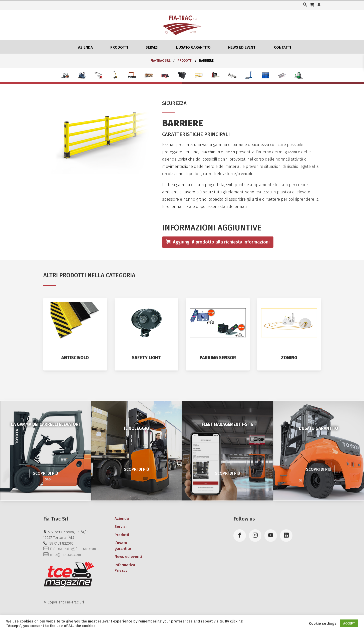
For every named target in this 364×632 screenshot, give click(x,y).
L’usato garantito (193, 47)
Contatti (282, 47)
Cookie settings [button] (323, 623)
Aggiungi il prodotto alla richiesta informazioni (218, 242)
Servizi (152, 47)
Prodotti (119, 47)
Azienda (85, 47)
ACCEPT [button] (349, 623)
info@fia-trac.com (62, 555)
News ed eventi (242, 47)
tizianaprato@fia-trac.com (70, 549)
